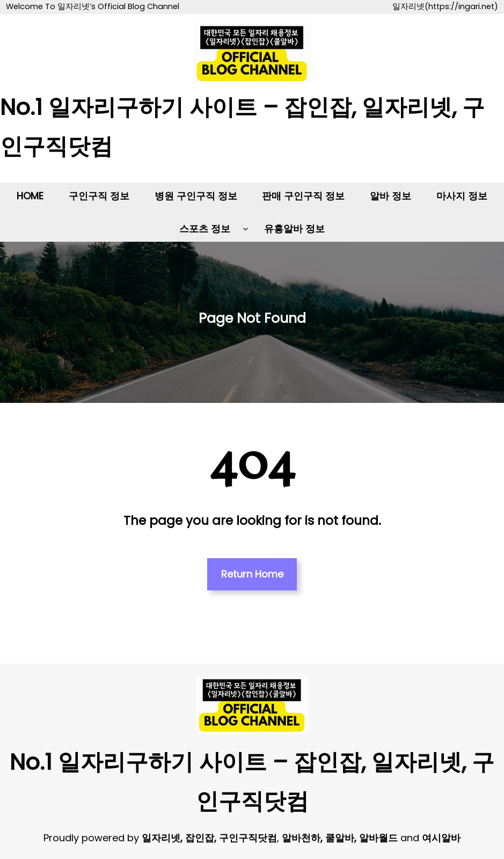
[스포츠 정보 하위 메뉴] (246, 229)
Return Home (252, 574)
